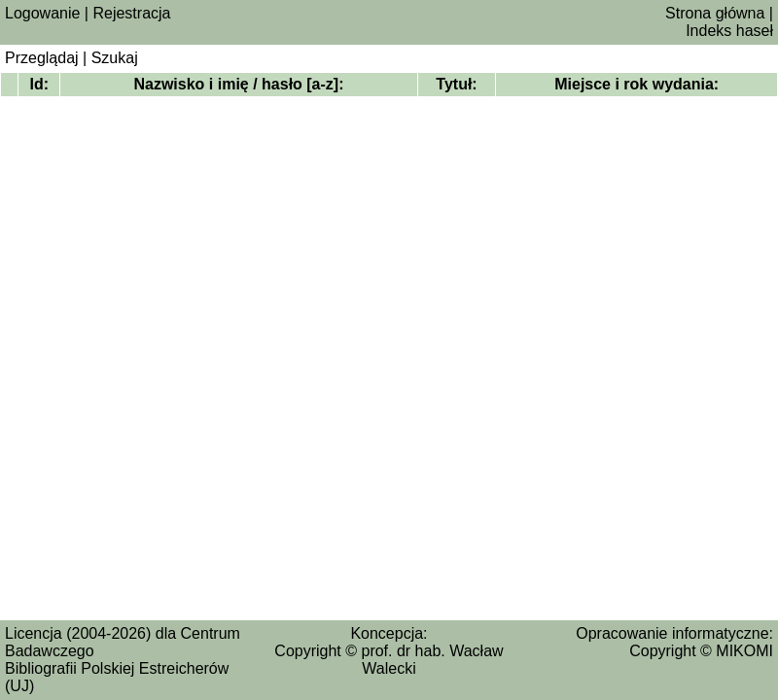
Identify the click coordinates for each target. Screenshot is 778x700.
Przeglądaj (42, 58)
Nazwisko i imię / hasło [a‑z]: (238, 84)
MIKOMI (744, 651)
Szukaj (115, 58)
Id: (40, 84)
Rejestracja (131, 13)
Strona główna (715, 13)
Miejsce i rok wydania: (637, 84)
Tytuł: (456, 84)
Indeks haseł (729, 31)
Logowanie (42, 13)
